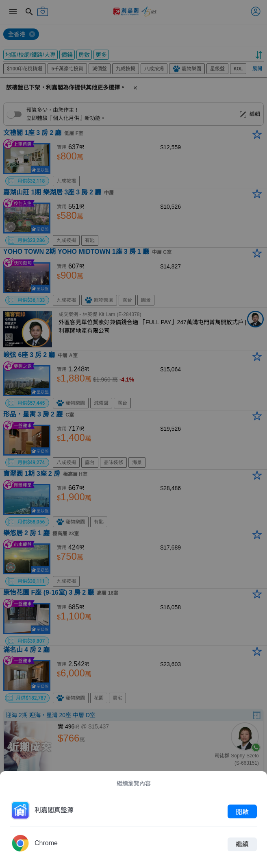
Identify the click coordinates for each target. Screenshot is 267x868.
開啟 (242, 811)
